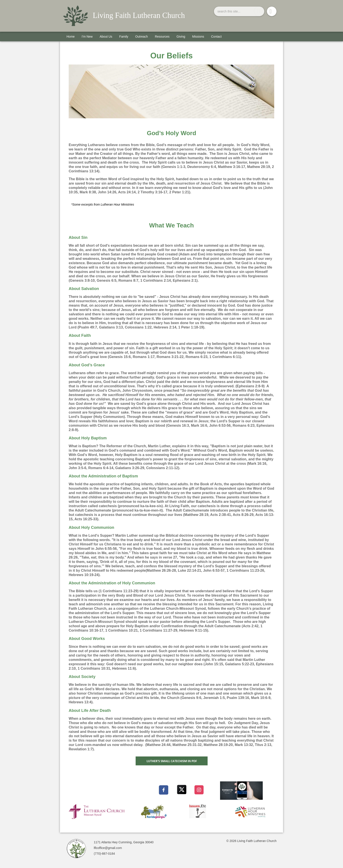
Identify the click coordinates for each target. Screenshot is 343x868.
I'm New (87, 37)
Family (124, 37)
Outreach (142, 37)
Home (71, 37)
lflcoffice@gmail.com (108, 848)
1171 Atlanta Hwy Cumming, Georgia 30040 (124, 842)
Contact (216, 37)
